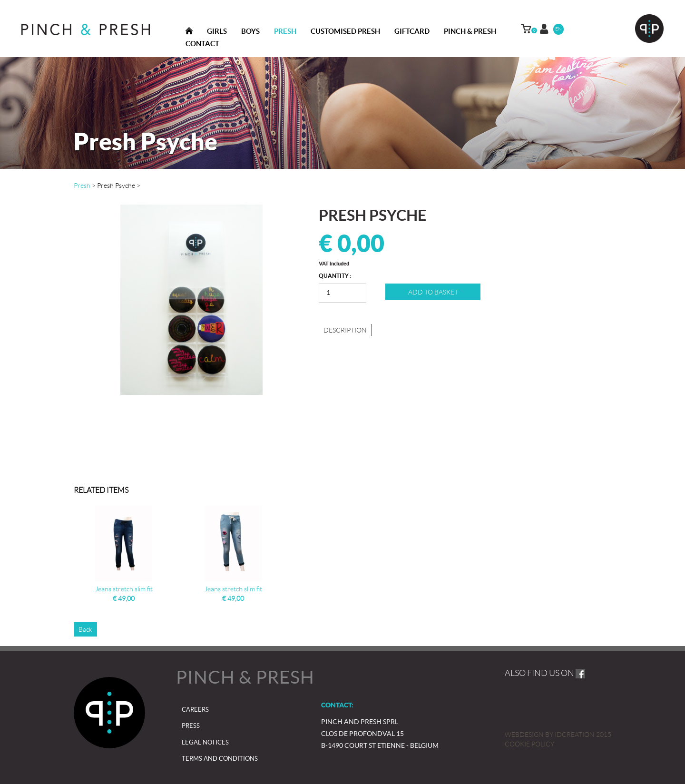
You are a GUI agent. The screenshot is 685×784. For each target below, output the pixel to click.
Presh (285, 31)
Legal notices (205, 742)
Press (191, 726)
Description (345, 330)
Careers (195, 710)
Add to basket (433, 292)
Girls (217, 31)
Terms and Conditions (220, 759)
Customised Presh (345, 31)
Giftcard (412, 31)
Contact (202, 44)
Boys (250, 31)
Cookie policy (529, 744)
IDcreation (550, 735)
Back (85, 629)
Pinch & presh (470, 31)
